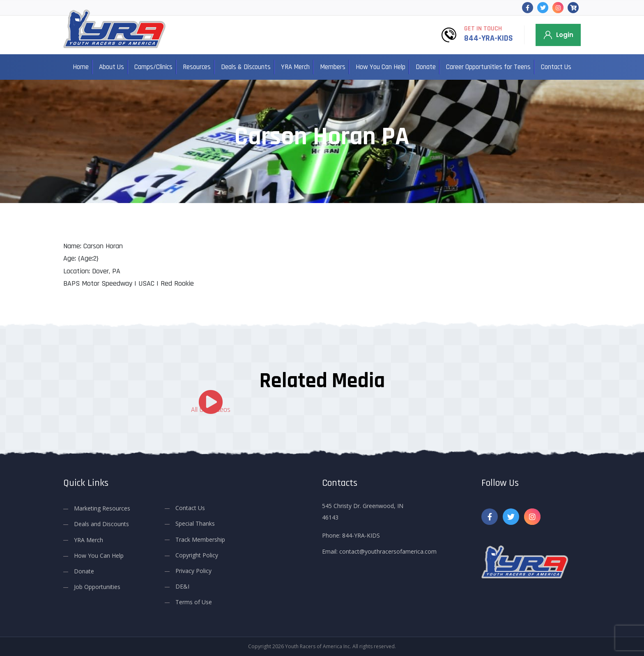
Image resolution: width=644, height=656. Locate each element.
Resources (197, 67)
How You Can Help (381, 67)
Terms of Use (194, 602)
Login (565, 35)
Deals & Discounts (246, 67)
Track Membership (200, 539)
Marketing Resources (102, 508)
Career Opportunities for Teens (488, 67)
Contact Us (556, 67)
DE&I (182, 586)
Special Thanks (195, 523)
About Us (112, 67)
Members (333, 67)
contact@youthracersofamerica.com (388, 551)
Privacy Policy (193, 571)
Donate (426, 67)
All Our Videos (211, 410)
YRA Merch (295, 67)
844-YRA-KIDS (489, 38)
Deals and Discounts (101, 524)
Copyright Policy (197, 555)
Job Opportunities (97, 587)
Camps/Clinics (153, 67)
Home (81, 67)
